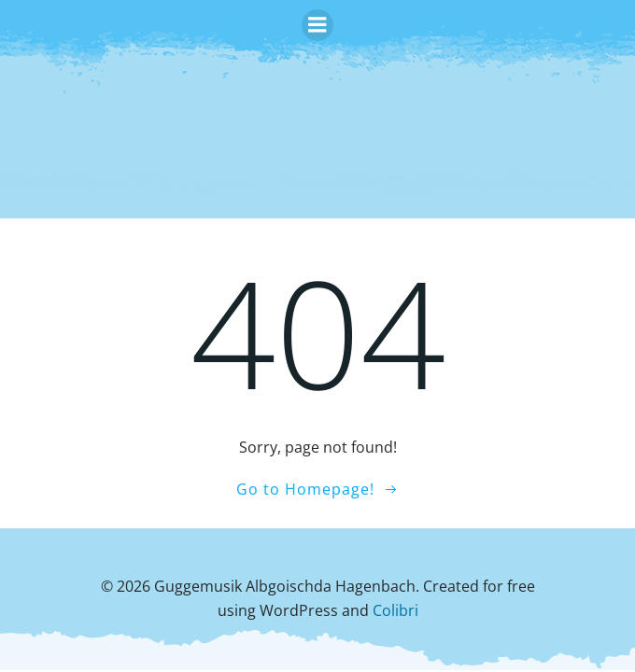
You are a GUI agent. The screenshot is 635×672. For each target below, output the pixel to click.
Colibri (395, 610)
